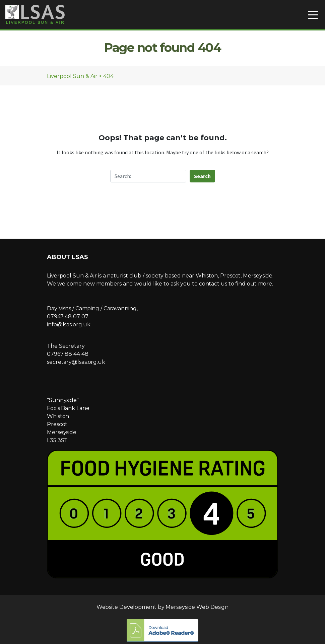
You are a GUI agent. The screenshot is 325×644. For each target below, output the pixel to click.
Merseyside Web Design (197, 607)
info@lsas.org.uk (69, 325)
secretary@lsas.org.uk (76, 362)
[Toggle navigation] (313, 15)
